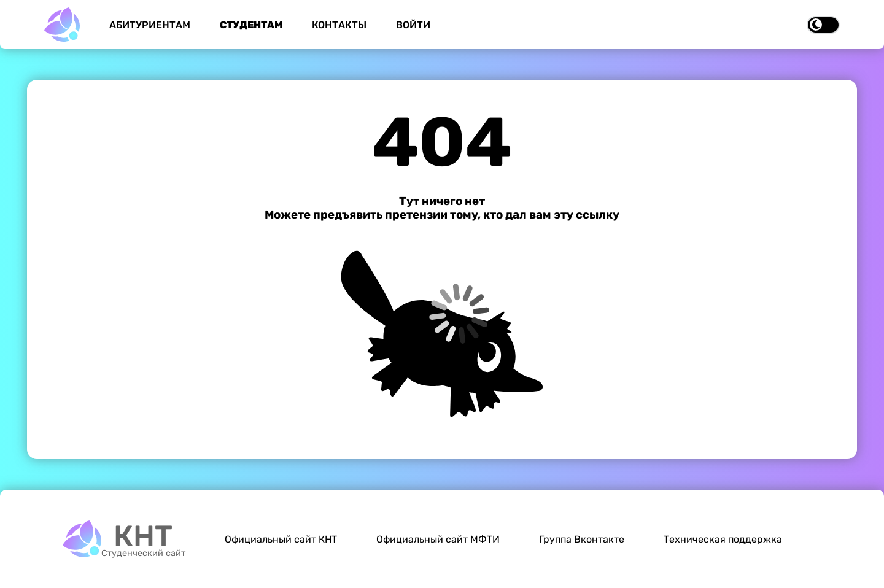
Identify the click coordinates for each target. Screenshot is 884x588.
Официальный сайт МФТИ (438, 539)
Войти (413, 25)
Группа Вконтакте (582, 539)
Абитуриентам (150, 25)
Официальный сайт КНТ (281, 539)
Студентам (251, 25)
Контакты (339, 25)
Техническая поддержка (723, 539)
